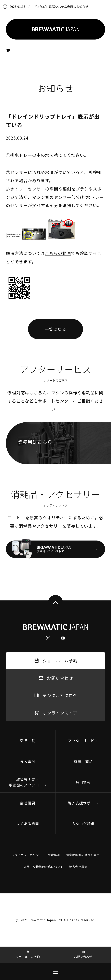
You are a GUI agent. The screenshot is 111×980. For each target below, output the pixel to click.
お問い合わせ (83, 955)
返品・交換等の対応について (43, 867)
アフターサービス (83, 741)
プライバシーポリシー (27, 855)
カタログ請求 (83, 824)
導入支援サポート (83, 803)
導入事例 (28, 761)
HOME (8, 50)
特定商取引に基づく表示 (83, 855)
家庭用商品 (83, 761)
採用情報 (83, 782)
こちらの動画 (58, 253)
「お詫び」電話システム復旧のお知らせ (61, 7)
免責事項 (54, 855)
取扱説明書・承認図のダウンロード (28, 782)
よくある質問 (28, 824)
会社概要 (28, 803)
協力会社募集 (78, 867)
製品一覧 (28, 741)
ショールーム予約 (28, 955)
